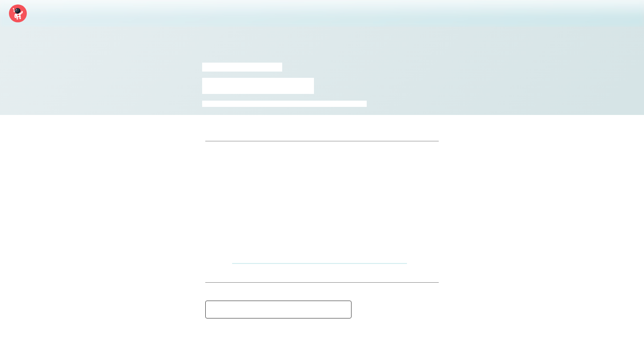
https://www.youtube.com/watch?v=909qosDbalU (320, 259)
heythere (251, 104)
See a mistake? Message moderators (279, 310)
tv (354, 104)
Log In (597, 13)
